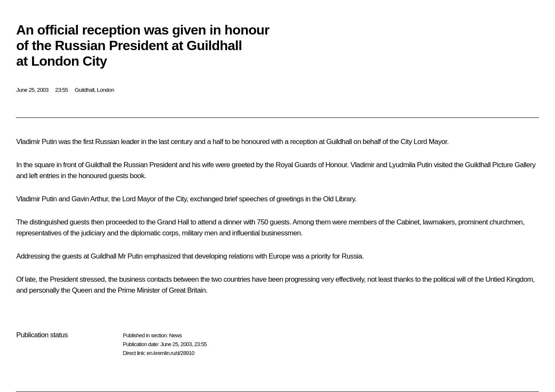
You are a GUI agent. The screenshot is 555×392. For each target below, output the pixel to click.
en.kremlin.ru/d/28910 (170, 353)
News (175, 335)
